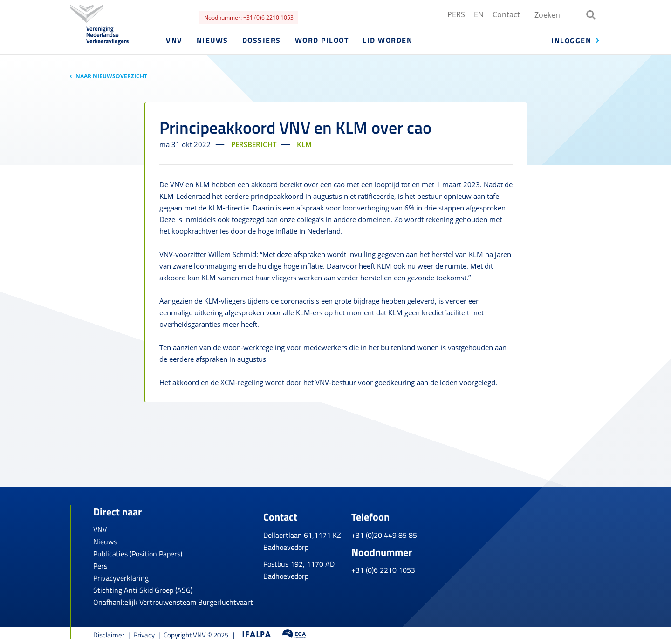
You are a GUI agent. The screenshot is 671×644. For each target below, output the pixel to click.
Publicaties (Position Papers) (138, 554)
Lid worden (387, 40)
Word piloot (322, 40)
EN (479, 14)
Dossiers (262, 40)
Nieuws (212, 40)
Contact (506, 14)
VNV (174, 40)
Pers (100, 566)
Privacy (144, 635)
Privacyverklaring (121, 578)
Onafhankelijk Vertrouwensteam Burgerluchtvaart (173, 602)
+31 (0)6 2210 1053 (456, 564)
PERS (456, 14)
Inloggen (571, 41)
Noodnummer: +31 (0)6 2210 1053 (249, 17)
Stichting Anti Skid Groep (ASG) (143, 590)
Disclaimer (109, 635)
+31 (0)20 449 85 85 (457, 529)
